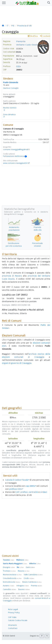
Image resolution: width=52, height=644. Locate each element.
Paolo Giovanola (11, 82)
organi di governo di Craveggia (17, 363)
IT (8, 26)
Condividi (45, 36)
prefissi (24, 492)
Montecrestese (12, 575)
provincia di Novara (12, 276)
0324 (18, 66)
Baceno (24, 589)
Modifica (33, 36)
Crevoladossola (12, 578)
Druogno (9, 567)
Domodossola (12, 582)
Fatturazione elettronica (15, 156)
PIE (13, 26)
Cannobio (10, 589)
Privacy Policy (14, 613)
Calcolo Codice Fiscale (18, 620)
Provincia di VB (24, 26)
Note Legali (13, 609)
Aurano (9, 586)
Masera (24, 571)
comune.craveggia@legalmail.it (16, 149)
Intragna (23, 586)
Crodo (29, 578)
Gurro (30, 567)
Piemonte (21, 41)
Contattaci (13, 628)
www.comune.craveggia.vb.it (15, 163)
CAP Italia (12, 617)
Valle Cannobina (33, 575)
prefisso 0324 (16, 489)
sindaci (44, 492)
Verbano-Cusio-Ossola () (29, 45)
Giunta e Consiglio (11, 88)
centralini (33, 492)
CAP (17, 492)
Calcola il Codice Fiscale (17, 480)
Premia (37, 586)
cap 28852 (31, 486)
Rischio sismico (10, 108)
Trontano (9, 571)
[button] (48, 3)
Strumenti (12, 625)
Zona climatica (9, 114)
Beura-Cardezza (32, 582)
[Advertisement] (26, 526)
